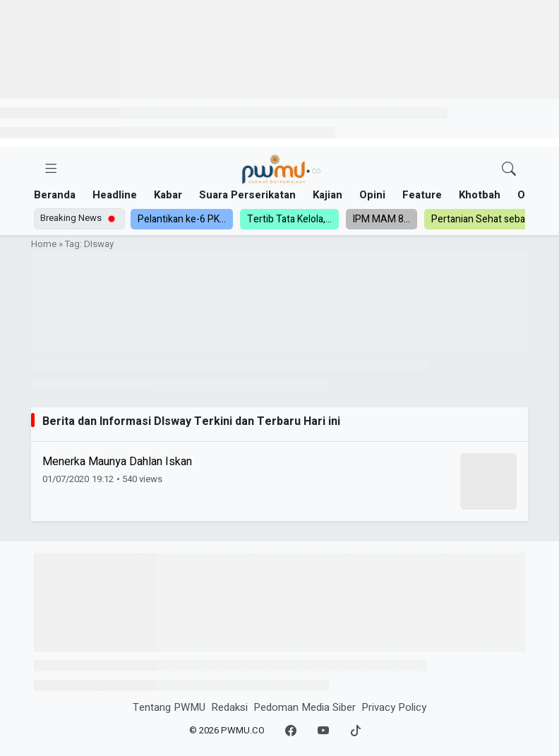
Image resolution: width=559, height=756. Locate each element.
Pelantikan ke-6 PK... (182, 219)
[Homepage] (281, 170)
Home (44, 244)
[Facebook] (291, 731)
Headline (115, 195)
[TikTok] (356, 731)
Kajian (327, 195)
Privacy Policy (394, 707)
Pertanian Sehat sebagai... (488, 219)
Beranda (55, 195)
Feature (422, 195)
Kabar (168, 195)
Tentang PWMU (169, 707)
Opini (372, 195)
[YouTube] (323, 731)
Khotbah (480, 195)
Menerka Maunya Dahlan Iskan (117, 462)
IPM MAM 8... (381, 219)
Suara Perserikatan (247, 195)
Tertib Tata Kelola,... (289, 219)
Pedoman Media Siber (305, 707)
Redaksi (229, 707)
